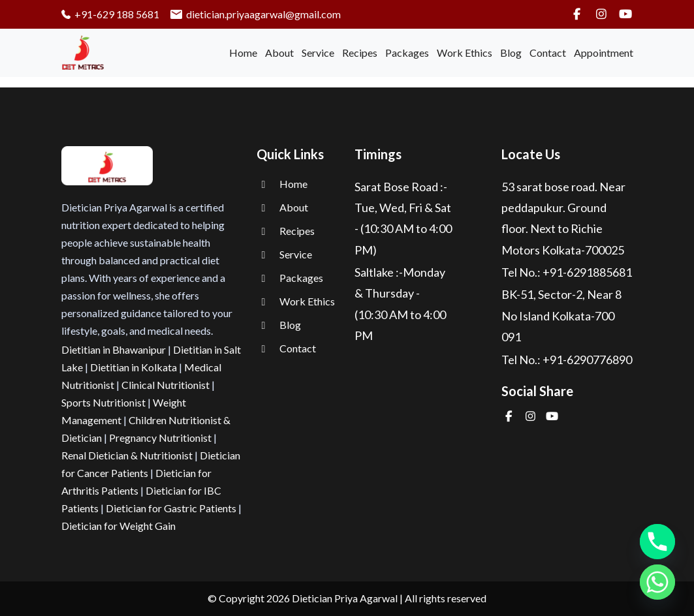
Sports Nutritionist (103, 402)
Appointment (604, 53)
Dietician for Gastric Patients (171, 508)
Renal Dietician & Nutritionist (127, 455)
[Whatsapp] (657, 582)
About (279, 53)
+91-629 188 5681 (111, 14)
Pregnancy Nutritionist (160, 438)
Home (243, 53)
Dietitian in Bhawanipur (114, 349)
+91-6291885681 (587, 272)
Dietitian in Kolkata (134, 367)
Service (318, 53)
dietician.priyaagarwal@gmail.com (256, 14)
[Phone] (657, 542)
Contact (548, 53)
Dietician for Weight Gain (118, 526)
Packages (407, 53)
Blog (511, 53)
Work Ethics (465, 53)
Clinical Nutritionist (166, 385)
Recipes (360, 53)
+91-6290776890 (587, 360)
